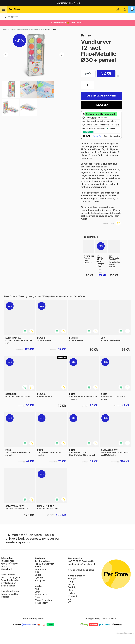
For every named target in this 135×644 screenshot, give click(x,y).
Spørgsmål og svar (10, 564)
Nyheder (39, 578)
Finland (72, 584)
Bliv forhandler (8, 583)
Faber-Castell (41, 595)
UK (69, 599)
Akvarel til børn (50, 29)
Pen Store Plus (8, 575)
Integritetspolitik (9, 594)
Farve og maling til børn (19, 29)
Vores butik (7, 569)
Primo (86, 35)
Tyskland (72, 596)
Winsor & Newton (43, 600)
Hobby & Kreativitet (44, 564)
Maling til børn (36, 29)
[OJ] (67, 16)
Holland (72, 593)
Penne (38, 567)
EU (69, 602)
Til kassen (101, 105)
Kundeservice (8, 561)
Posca (38, 597)
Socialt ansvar (8, 586)
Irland (71, 590)
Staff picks (40, 580)
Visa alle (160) (41, 603)
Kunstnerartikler (42, 561)
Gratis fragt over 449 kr (67, 3)
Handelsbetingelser (11, 591)
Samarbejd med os (10, 580)
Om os (4, 566)
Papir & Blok (40, 569)
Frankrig (72, 587)
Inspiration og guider (11, 577)
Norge (71, 581)
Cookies (5, 597)
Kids (5, 29)
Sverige (72, 579)
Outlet (38, 575)
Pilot (37, 589)
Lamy (37, 592)
